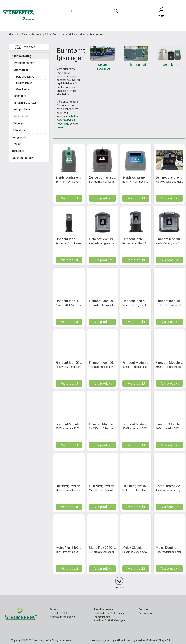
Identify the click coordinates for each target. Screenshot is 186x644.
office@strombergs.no (62, 617)
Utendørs (19, 130)
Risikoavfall (21, 116)
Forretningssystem (100, 640)
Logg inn (162, 10)
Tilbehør (19, 123)
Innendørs (20, 96)
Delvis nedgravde (102, 67)
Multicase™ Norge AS (158, 640)
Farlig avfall (19, 137)
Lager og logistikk (23, 158)
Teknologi (18, 151)
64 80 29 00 (60, 613)
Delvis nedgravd (25, 77)
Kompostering (22, 109)
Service (16, 144)
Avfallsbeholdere (24, 63)
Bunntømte (96, 35)
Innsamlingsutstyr (25, 103)
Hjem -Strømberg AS (36, 35)
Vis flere (119, 587)
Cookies (143, 609)
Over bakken (23, 89)
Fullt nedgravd (24, 83)
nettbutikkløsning (125, 640)
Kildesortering (77, 35)
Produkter (58, 35)
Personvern (145, 613)
